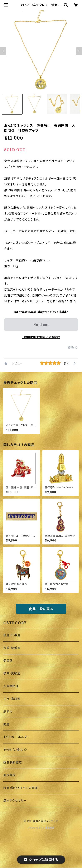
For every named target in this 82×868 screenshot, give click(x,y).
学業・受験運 (12, 673)
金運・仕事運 (12, 635)
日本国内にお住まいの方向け (41, 337)
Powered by (41, 828)
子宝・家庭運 (12, 699)
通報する (73, 347)
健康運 (8, 661)
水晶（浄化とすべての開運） (21, 788)
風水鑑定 (9, 775)
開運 (6, 724)
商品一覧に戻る (41, 609)
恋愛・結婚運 (12, 648)
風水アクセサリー (15, 801)
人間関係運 (11, 686)
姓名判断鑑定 (13, 762)
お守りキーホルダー (17, 737)
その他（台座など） (15, 750)
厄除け (8, 712)
